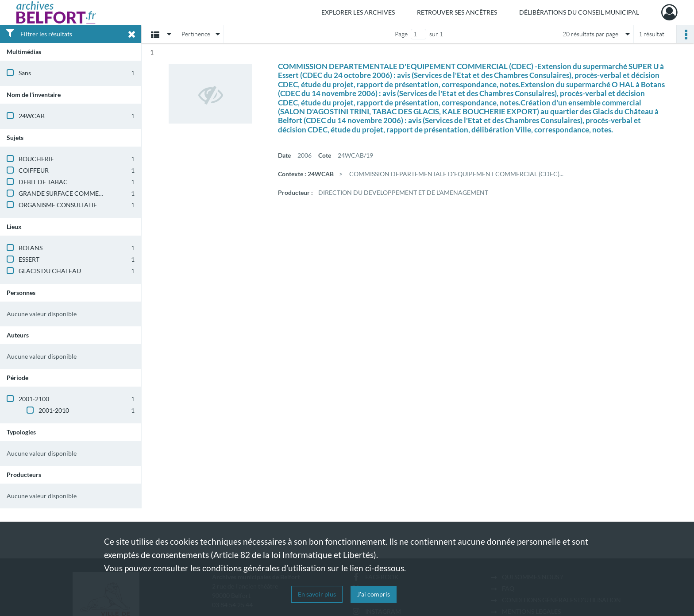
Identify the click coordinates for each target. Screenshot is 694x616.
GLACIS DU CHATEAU (50, 271)
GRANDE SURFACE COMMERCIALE (69, 193)
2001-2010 (54, 410)
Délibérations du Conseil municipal (579, 12)
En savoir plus (317, 594)
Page (401, 34)
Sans (25, 73)
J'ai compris (374, 594)
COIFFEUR (34, 170)
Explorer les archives (358, 12)
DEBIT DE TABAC (43, 182)
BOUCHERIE (36, 159)
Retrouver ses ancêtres (457, 12)
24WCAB (32, 116)
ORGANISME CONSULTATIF (58, 205)
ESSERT (29, 259)
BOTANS (31, 248)
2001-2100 (34, 399)
